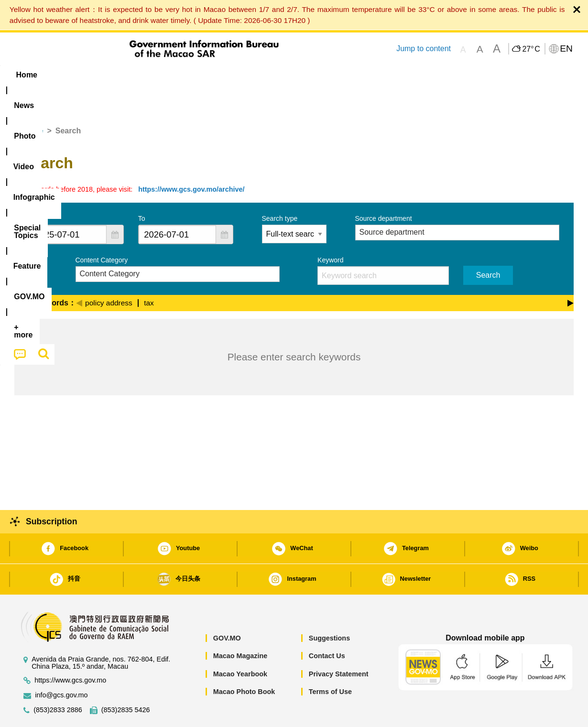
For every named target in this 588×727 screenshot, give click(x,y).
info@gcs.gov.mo (61, 666)
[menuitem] (75, 75)
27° (531, 49)
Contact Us (327, 627)
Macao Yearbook (240, 645)
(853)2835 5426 (126, 681)
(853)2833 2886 (58, 681)
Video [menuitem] (157, 75)
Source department (384, 189)
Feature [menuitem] (331, 75)
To (142, 189)
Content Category (102, 231)
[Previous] (79, 272)
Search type (280, 189)
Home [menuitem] (34, 75)
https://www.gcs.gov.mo (70, 651)
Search (488, 246)
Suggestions (329, 609)
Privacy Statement (339, 645)
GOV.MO (227, 609)
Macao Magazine (240, 627)
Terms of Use (330, 662)
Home (33, 102)
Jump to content (424, 49)
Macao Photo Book (244, 662)
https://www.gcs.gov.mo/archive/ (191, 160)
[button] (115, 205)
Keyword (330, 231)
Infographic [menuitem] (206, 75)
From (37, 189)
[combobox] (68, 205)
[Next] (571, 272)
